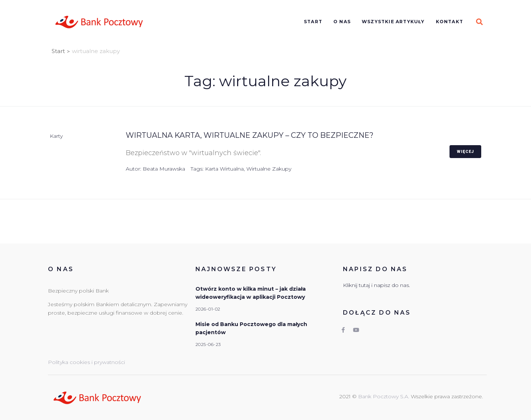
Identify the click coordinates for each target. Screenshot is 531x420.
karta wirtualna (224, 169)
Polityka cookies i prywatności (86, 362)
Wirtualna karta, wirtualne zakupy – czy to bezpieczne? (250, 135)
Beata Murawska (164, 169)
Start (58, 51)
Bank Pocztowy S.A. (384, 396)
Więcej (465, 152)
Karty (56, 136)
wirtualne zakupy (269, 169)
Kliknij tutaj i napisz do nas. (376, 285)
